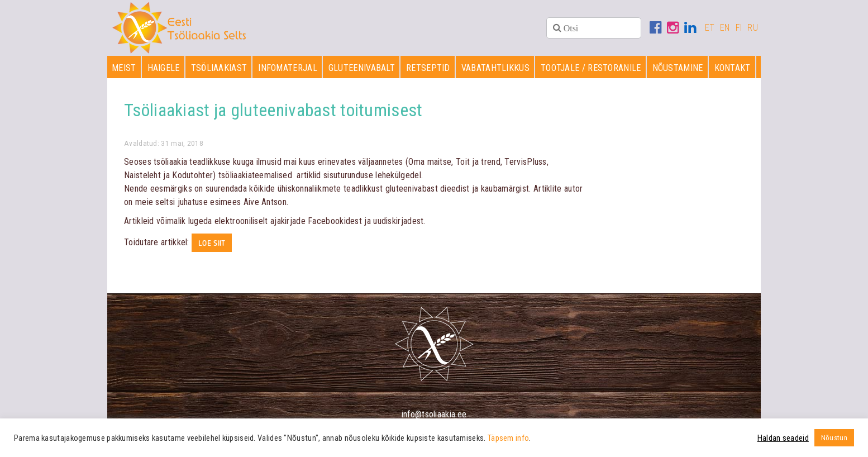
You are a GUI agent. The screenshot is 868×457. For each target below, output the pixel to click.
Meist (124, 68)
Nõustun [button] (834, 438)
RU (753, 28)
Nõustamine (678, 68)
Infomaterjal (288, 68)
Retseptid (428, 68)
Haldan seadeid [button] (783, 438)
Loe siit (212, 244)
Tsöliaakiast (219, 68)
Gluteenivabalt (362, 68)
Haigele (164, 68)
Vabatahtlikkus (495, 68)
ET (710, 28)
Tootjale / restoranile (591, 68)
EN (725, 28)
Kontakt (733, 68)
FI (739, 28)
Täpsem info (508, 438)
